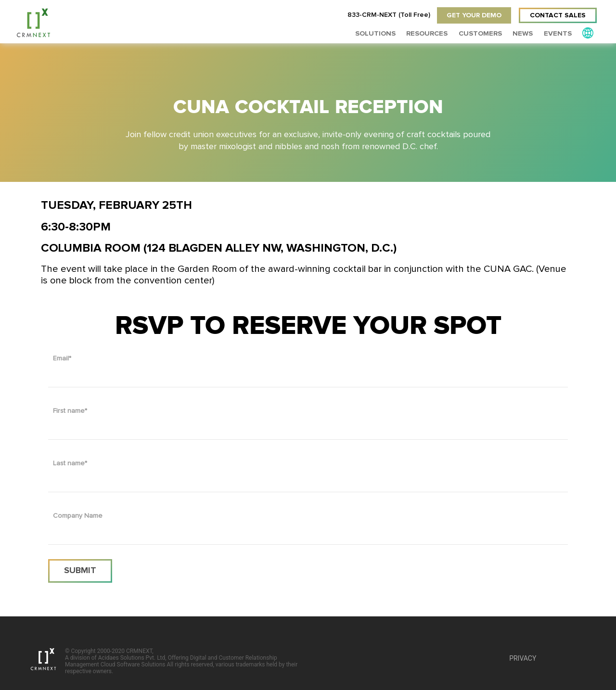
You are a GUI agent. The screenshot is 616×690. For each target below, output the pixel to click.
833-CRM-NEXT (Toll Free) (387, 15)
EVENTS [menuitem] (559, 33)
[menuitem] (588, 32)
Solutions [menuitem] (383, 33)
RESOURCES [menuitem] (433, 33)
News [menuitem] (525, 33)
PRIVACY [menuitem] (523, 658)
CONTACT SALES (558, 15)
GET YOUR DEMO (473, 15)
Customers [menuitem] (484, 33)
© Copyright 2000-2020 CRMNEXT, (183, 661)
